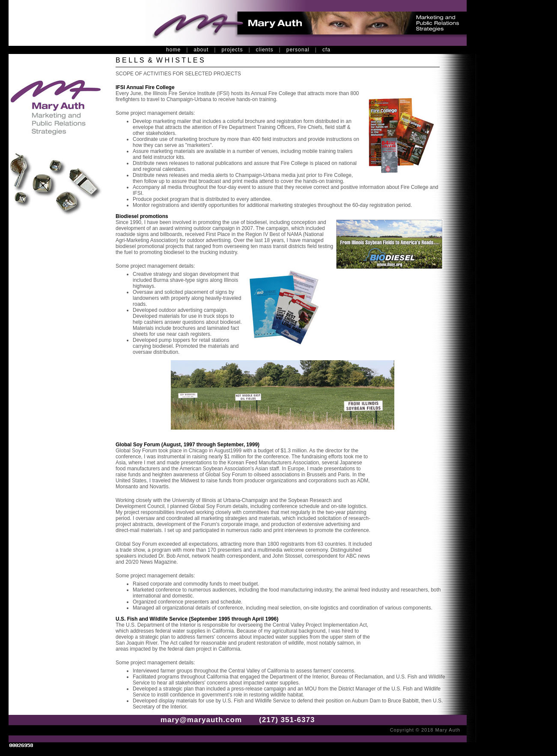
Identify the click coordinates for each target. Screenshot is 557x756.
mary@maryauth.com (201, 720)
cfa (326, 50)
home (173, 50)
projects (232, 50)
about (201, 50)
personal (298, 50)
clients (265, 50)
